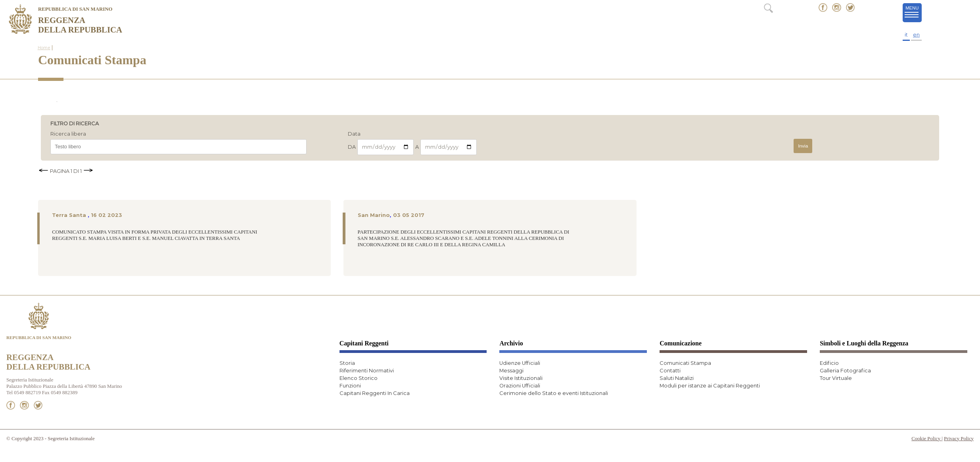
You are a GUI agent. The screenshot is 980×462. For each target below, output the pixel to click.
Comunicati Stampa (685, 363)
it (906, 35)
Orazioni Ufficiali (520, 386)
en (916, 35)
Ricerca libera (68, 134)
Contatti (670, 371)
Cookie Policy (926, 439)
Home (44, 48)
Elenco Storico (359, 378)
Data (354, 134)
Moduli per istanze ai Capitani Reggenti (710, 386)
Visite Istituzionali (521, 378)
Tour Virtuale (836, 378)
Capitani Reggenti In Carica (375, 393)
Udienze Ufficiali (520, 363)
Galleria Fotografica (845, 371)
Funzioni (350, 386)
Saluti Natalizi (677, 378)
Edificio (829, 363)
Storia (347, 363)
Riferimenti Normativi (367, 371)
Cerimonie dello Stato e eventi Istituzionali (554, 393)
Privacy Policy (959, 439)
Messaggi (511, 371)
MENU (913, 12)
